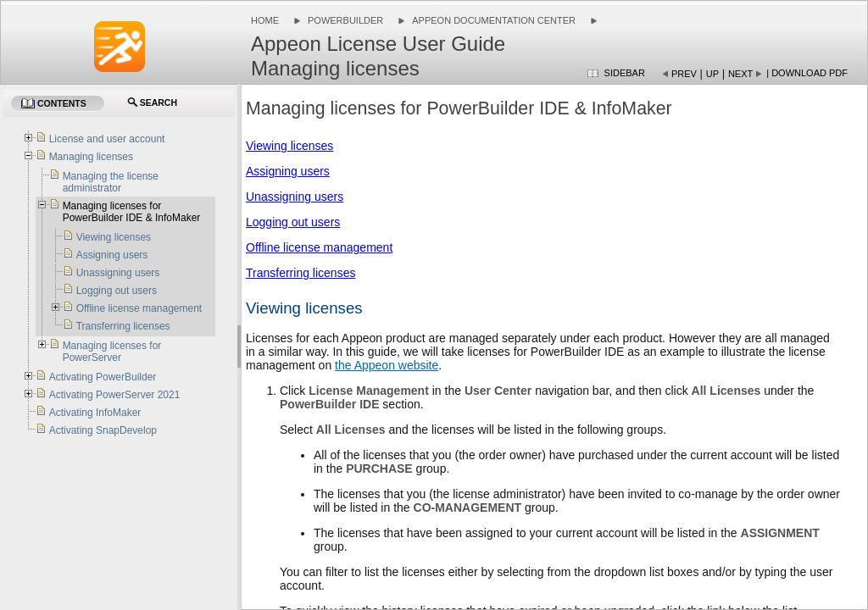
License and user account (107, 139)
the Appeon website (387, 365)
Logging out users (293, 222)
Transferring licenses (300, 273)
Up (712, 74)
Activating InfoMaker (95, 413)
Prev (684, 74)
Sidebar (625, 73)
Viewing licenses (289, 146)
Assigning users (288, 171)
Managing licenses (91, 157)
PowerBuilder (345, 20)
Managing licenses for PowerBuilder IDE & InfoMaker (132, 212)
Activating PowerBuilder (103, 377)
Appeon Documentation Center (494, 20)
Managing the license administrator (111, 182)
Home (265, 20)
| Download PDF (807, 73)
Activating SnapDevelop (103, 430)
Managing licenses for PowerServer (112, 352)
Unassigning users (295, 197)
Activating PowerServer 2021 (115, 395)
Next (740, 74)
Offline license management (319, 247)
